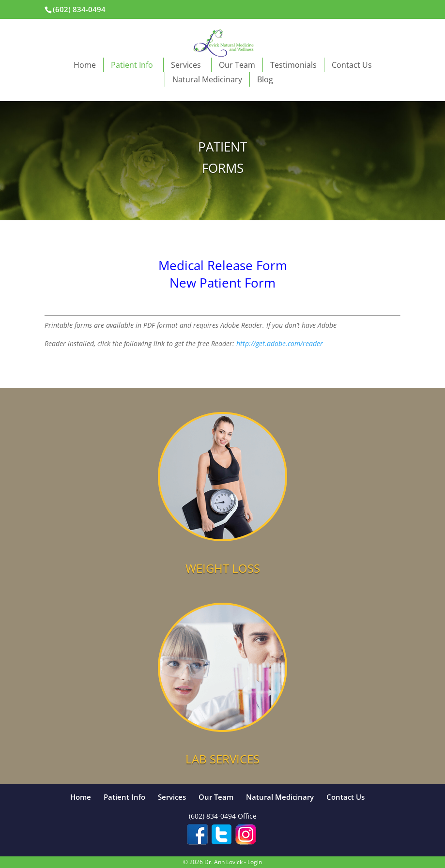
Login (255, 862)
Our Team (237, 65)
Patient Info (133, 65)
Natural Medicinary (207, 79)
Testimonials (293, 65)
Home (85, 65)
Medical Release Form (223, 265)
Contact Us (352, 65)
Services (187, 65)
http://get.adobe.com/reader (280, 343)
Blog (265, 79)
